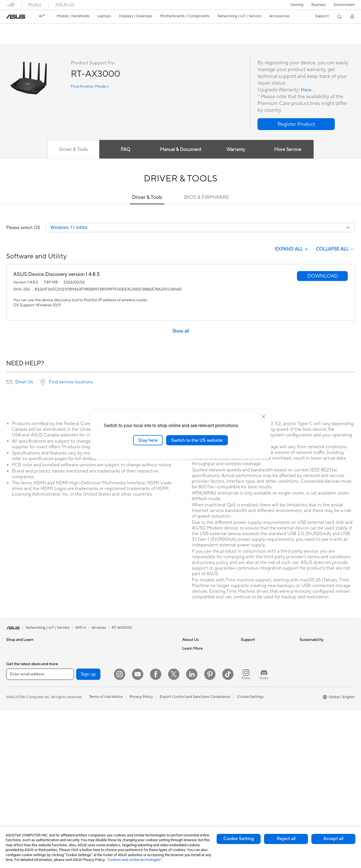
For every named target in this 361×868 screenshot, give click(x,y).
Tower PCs (15, 794)
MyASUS (248, 708)
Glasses (13, 768)
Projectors (15, 777)
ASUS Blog (191, 768)
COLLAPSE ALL (335, 250)
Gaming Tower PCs (22, 802)
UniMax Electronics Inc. (202, 708)
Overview (14, 39)
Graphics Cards (78, 700)
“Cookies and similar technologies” (134, 860)
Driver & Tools (147, 198)
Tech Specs (38, 39)
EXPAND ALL (292, 250)
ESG (303, 649)
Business (319, 5)
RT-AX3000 (22, 29)
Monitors (14, 751)
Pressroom (191, 683)
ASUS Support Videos (259, 700)
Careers (189, 657)
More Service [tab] (289, 150)
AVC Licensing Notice (200, 759)
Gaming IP (131, 810)
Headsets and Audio (139, 734)
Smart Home (133, 700)
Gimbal (129, 801)
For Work (14, 700)
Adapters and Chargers (142, 768)
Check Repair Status (258, 649)
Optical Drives (77, 734)
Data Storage (76, 742)
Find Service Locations (260, 657)
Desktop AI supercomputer (145, 683)
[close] (263, 416)
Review (62, 39)
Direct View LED (20, 760)
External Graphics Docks (85, 751)
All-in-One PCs (18, 785)
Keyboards (132, 717)
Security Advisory (256, 691)
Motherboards (77, 691)
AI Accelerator (77, 759)
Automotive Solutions (200, 751)
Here (307, 90)
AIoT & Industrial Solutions (145, 674)
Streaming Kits (135, 742)
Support (82, 39)
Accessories (16, 674)
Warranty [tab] (236, 150)
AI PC (187, 725)
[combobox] (200, 228)
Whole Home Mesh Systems (88, 793)
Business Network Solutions (146, 657)
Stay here (148, 440)
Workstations (76, 666)
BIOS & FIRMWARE (207, 198)
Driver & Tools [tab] (72, 150)
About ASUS (193, 649)
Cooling (71, 717)
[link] (16, 17)
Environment (344, 5)
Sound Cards (75, 768)
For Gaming (16, 726)
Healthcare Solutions (24, 666)
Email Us (24, 383)
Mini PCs (72, 657)
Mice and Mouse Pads (141, 725)
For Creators (17, 709)
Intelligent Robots (138, 666)
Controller (131, 793)
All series (99, 628)
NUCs (70, 649)
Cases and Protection (141, 759)
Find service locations (71, 383)
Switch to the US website (197, 440)
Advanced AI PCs (197, 734)
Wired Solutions (136, 649)
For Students (17, 717)
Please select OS (23, 228)
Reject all (286, 839)
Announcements (196, 666)
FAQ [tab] (125, 150)
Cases (70, 708)
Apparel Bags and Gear (142, 751)
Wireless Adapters (80, 802)
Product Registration (258, 666)
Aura (186, 785)
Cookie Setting (239, 839)
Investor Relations (197, 674)
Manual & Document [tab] (181, 150)
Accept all (333, 839)
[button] (297, 5)
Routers (71, 785)
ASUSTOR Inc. (194, 691)
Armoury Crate (195, 776)
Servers (129, 691)
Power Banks (134, 785)
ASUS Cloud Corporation (203, 700)
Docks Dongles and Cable (144, 776)
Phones (12, 658)
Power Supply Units (81, 725)
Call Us (247, 683)
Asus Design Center (199, 742)
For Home (15, 692)
